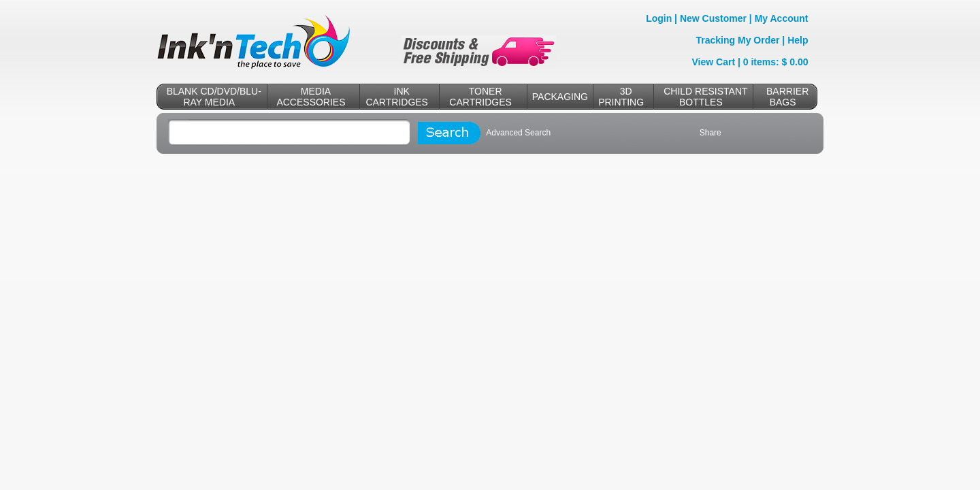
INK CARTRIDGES (397, 97)
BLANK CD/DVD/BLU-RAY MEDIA (214, 97)
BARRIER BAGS (787, 97)
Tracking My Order (738, 40)
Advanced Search (518, 133)
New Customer (713, 18)
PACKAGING (560, 97)
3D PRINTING (621, 97)
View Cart (714, 62)
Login (659, 18)
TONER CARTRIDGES (480, 97)
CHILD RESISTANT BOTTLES (705, 97)
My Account (782, 18)
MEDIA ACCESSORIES (311, 97)
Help (798, 40)
